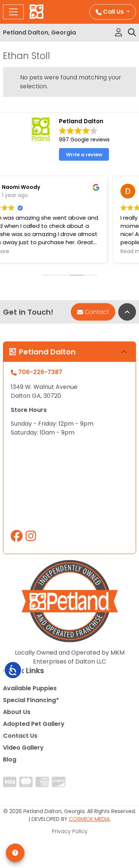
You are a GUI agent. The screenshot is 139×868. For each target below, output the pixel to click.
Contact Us (20, 736)
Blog (10, 759)
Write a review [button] (84, 155)
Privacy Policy (70, 831)
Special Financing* (31, 700)
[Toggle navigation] (13, 12)
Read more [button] (102, 252)
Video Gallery (23, 748)
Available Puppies (30, 688)
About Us (17, 712)
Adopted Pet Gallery (34, 724)
